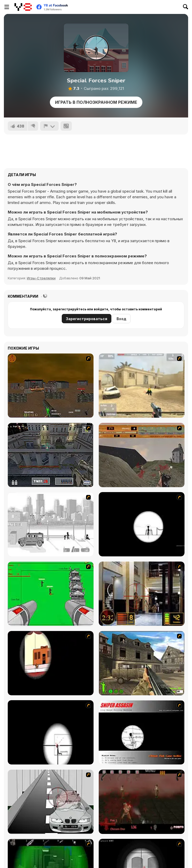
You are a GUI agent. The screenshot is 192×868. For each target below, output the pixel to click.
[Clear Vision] (51, 663)
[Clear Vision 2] (51, 732)
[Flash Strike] (142, 386)
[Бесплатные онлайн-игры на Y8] (23, 7)
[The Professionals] (51, 455)
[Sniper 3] (51, 802)
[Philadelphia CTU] (142, 594)
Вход (121, 319)
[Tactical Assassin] (142, 524)
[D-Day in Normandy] (142, 455)
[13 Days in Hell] (142, 802)
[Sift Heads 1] (51, 524)
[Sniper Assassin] (142, 732)
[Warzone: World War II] (142, 663)
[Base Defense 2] (51, 594)
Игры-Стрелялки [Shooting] (41, 278)
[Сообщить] (49, 126)
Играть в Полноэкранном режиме (96, 102)
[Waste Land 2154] (51, 386)
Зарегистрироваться (87, 319)
